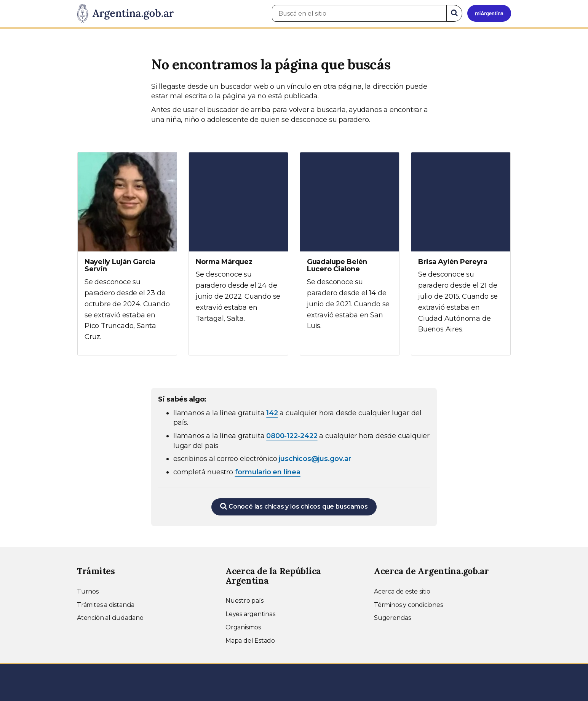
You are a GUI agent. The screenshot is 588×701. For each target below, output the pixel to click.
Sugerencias (392, 618)
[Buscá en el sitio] (359, 13)
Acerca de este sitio (402, 591)
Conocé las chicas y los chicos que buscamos (294, 506)
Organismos (243, 627)
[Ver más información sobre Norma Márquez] (238, 245)
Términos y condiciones (408, 605)
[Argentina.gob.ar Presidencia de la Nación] (125, 14)
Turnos (88, 591)
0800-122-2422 (292, 436)
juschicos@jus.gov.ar (315, 459)
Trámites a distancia (106, 605)
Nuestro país (244, 601)
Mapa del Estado (250, 641)
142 (272, 413)
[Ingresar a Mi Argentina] (489, 13)
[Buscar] (454, 13)
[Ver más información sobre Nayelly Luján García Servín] (127, 254)
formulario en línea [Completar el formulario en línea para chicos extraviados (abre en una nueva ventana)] (268, 472)
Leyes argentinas (250, 614)
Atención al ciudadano (110, 618)
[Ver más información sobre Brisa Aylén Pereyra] (461, 250)
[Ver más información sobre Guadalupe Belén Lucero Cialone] (350, 248)
